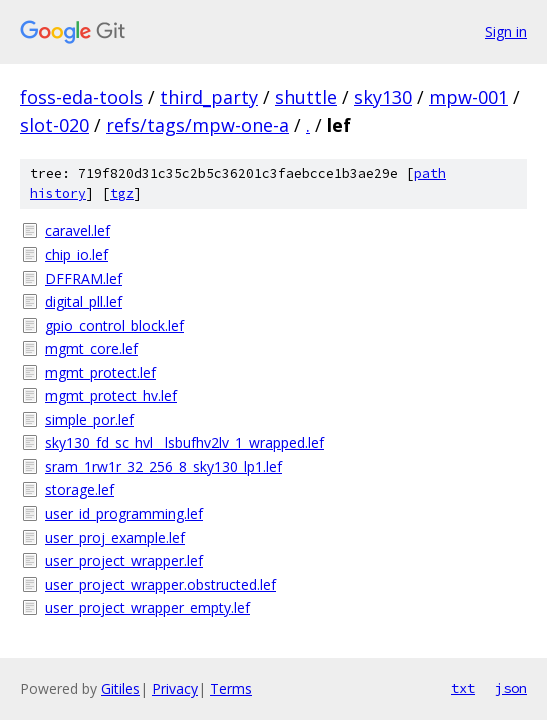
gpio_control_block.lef (114, 325)
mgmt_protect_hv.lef (111, 395)
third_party (209, 97)
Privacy (175, 688)
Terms (231, 688)
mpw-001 (468, 97)
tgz (122, 193)
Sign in (506, 31)
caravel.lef (77, 230)
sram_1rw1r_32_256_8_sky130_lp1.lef (163, 466)
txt (463, 688)
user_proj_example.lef (115, 537)
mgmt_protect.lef (100, 372)
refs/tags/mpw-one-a (197, 125)
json (511, 688)
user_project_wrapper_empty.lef (147, 607)
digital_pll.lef (83, 301)
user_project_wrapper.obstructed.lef (160, 584)
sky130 (383, 97)
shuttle (306, 97)
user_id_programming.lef (124, 513)
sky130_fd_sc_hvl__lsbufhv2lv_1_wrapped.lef (184, 442)
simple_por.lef (89, 419)
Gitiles (120, 688)
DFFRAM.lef (83, 278)
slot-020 (54, 125)
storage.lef (79, 489)
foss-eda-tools (81, 97)
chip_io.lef (76, 254)
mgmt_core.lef (91, 348)
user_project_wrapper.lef (124, 560)
